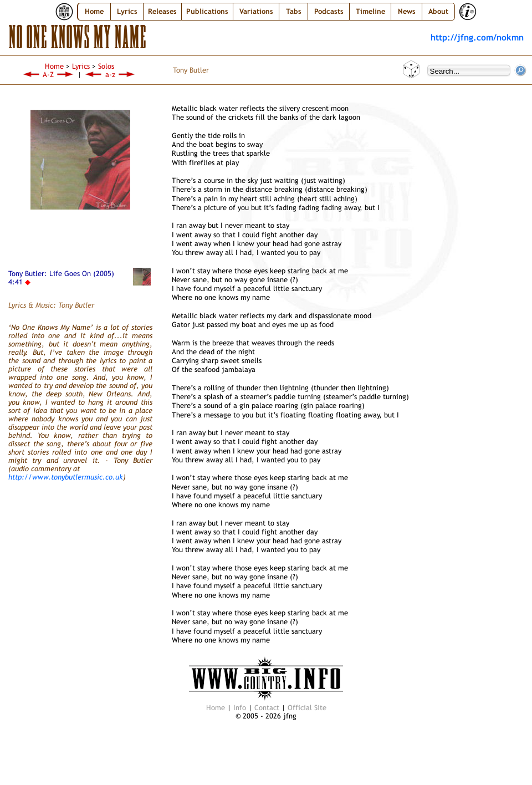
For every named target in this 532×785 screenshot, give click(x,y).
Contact (267, 708)
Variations (256, 11)
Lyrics (81, 66)
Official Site (307, 708)
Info (240, 708)
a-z (110, 75)
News (407, 11)
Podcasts (329, 11)
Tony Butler (191, 70)
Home (94, 11)
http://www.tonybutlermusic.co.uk (66, 477)
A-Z (48, 75)
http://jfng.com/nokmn (477, 37)
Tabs (294, 11)
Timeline (370, 11)
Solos (106, 66)
